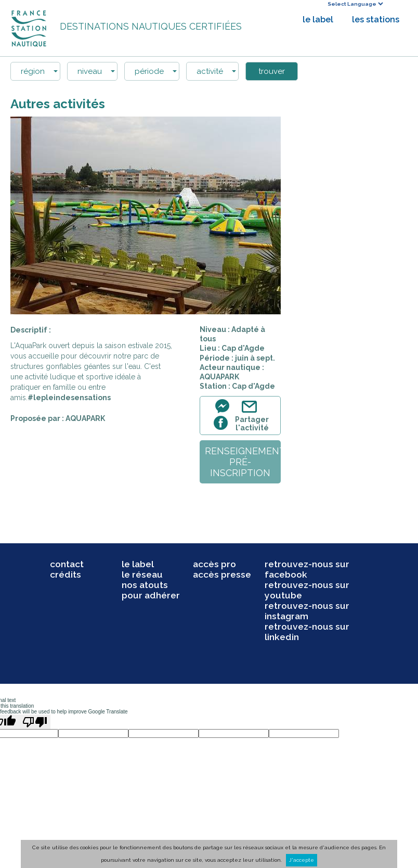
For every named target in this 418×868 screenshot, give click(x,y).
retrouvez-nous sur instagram (307, 611)
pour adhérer (151, 595)
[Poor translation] (35, 722)
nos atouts (145, 585)
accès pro (214, 564)
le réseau (142, 575)
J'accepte (302, 860)
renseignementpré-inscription (243, 462)
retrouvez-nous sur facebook (307, 569)
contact (67, 564)
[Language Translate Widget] (355, 4)
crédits (66, 575)
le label (318, 20)
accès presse (222, 575)
